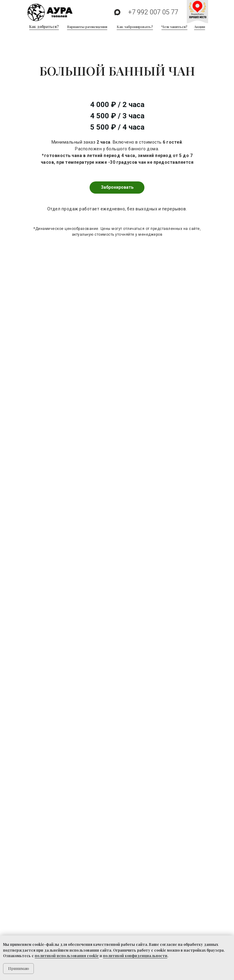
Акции (200, 27)
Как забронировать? (135, 27)
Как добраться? (44, 27)
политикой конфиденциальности (135, 956)
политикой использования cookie (67, 956)
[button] (117, 188)
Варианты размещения (87, 27)
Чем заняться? (174, 27)
